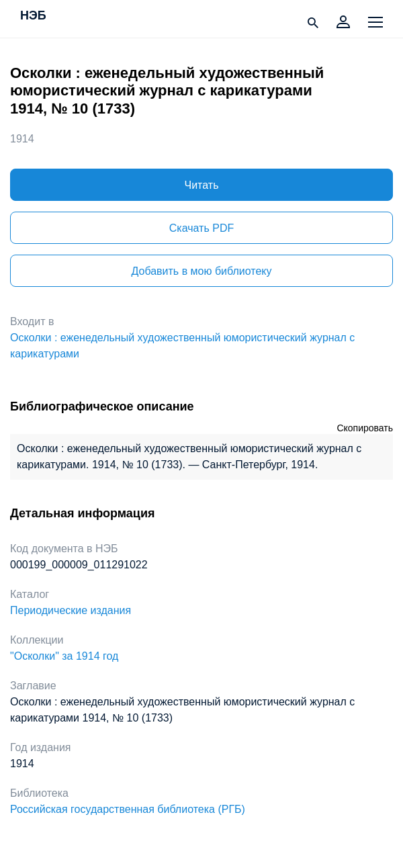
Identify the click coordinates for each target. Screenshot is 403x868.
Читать (202, 185)
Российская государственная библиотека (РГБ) (128, 809)
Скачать (201, 228)
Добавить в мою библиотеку (201, 271)
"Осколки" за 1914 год (64, 656)
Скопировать (365, 428)
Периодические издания (71, 610)
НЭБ (33, 16)
